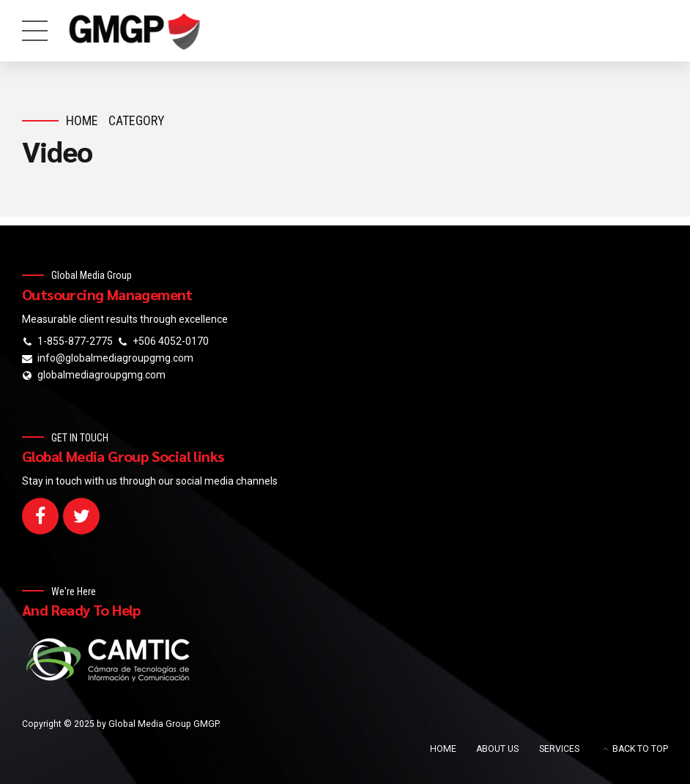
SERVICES (559, 749)
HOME (443, 749)
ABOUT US (497, 749)
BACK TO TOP (640, 749)
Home (82, 120)
